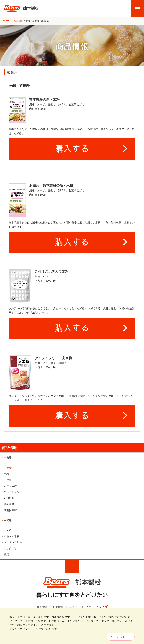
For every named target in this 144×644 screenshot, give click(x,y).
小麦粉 (8, 468)
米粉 (6, 474)
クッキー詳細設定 (46, 629)
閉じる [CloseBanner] (121, 637)
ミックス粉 (10, 486)
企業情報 (58, 607)
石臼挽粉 (9, 498)
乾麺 (6, 555)
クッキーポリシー (20, 629)
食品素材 (9, 504)
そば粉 (8, 480)
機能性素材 (10, 510)
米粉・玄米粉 (12, 536)
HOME (6, 21)
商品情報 (18, 21)
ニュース (74, 607)
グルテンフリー (13, 492)
